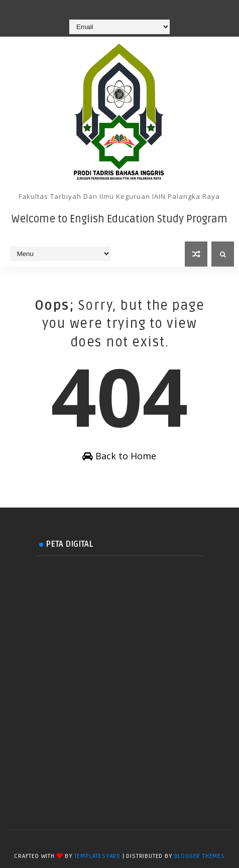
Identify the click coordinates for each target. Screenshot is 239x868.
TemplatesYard (97, 856)
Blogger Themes (200, 856)
